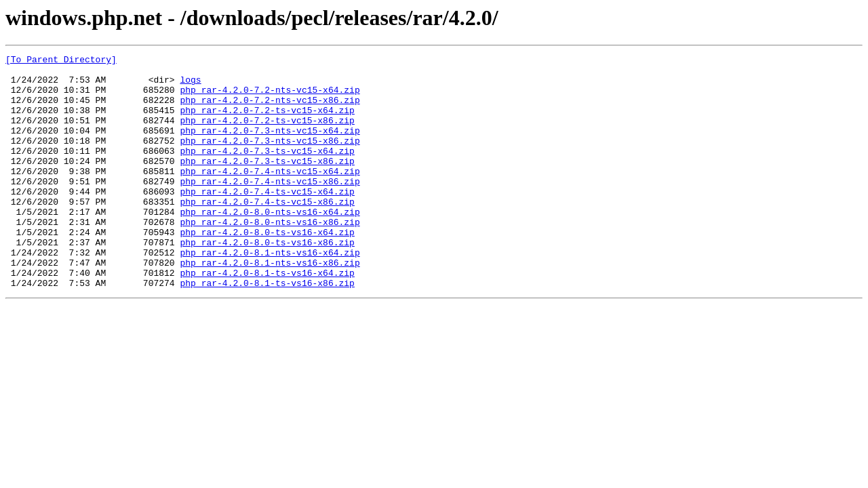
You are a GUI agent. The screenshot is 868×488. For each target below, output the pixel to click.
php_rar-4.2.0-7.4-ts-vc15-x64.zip (267, 220)
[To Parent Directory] (61, 61)
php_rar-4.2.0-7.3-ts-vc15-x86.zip (267, 183)
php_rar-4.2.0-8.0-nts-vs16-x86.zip (270, 256)
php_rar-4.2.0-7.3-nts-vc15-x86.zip (270, 159)
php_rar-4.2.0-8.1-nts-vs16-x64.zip (270, 293)
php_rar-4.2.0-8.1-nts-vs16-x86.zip (270, 305)
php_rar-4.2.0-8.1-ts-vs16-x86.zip (267, 329)
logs (190, 85)
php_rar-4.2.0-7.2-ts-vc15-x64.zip (267, 122)
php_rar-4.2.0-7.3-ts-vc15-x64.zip (267, 171)
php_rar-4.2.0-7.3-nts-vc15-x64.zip (270, 146)
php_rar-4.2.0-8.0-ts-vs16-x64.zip (267, 268)
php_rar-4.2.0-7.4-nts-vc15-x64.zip (270, 195)
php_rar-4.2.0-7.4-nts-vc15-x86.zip (270, 207)
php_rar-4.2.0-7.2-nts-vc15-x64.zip (270, 98)
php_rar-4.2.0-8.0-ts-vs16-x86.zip (267, 281)
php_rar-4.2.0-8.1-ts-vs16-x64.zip (267, 317)
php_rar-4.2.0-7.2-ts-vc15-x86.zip (267, 134)
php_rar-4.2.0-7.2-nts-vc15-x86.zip (270, 110)
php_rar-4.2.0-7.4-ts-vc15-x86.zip (267, 232)
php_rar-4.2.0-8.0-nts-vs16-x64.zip (270, 244)
